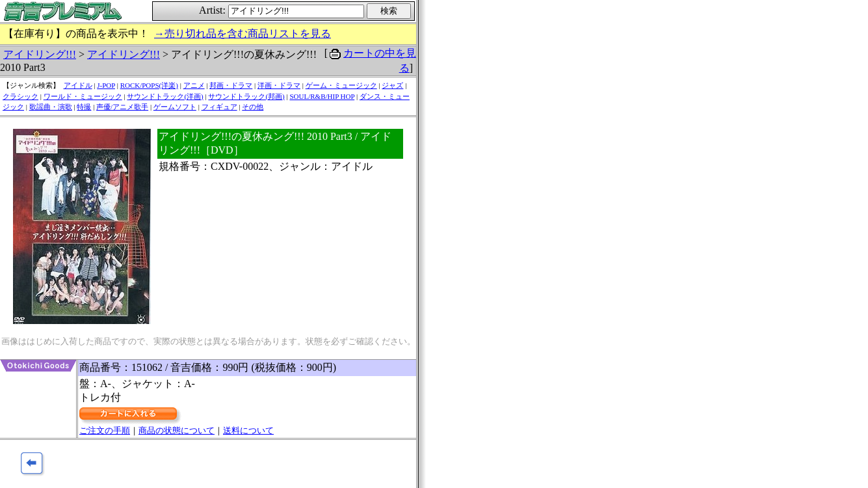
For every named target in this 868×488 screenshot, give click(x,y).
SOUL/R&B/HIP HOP (322, 96)
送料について (248, 430)
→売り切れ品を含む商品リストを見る (243, 34)
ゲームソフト (175, 107)
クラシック (20, 96)
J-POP (106, 85)
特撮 (84, 107)
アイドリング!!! (40, 54)
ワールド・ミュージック (83, 96)
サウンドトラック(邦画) (246, 96)
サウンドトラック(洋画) (165, 96)
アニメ (194, 85)
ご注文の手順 (105, 430)
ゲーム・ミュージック (341, 85)
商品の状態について (177, 430)
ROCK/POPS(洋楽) (149, 85)
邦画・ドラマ (231, 85)
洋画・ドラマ (279, 85)
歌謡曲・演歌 (51, 107)
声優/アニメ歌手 (122, 107)
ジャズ (392, 85)
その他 (253, 107)
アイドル (78, 85)
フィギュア (219, 107)
